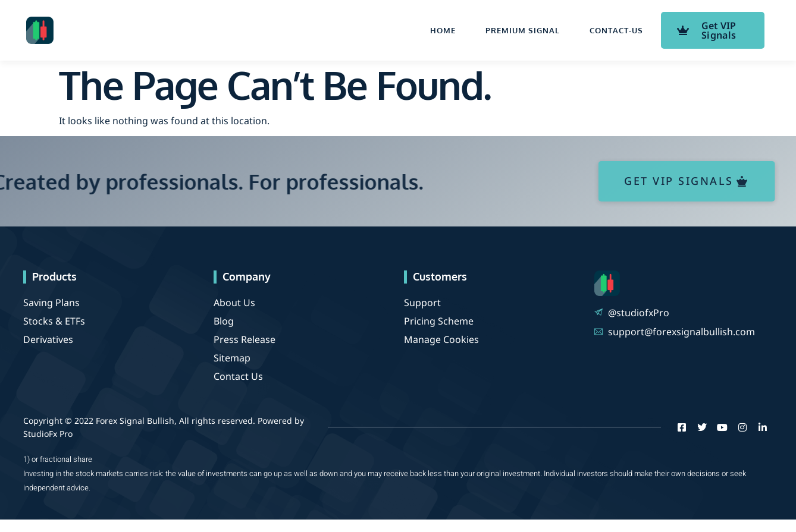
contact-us (616, 30)
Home (443, 30)
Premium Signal (523, 30)
